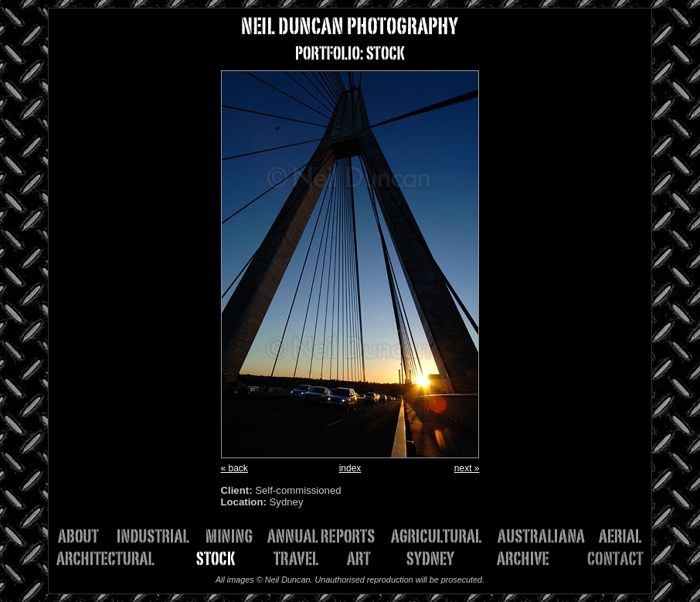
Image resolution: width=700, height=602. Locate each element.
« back (234, 468)
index (350, 468)
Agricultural (442, 536)
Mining (234, 536)
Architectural (114, 558)
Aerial (619, 536)
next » (467, 468)
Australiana (546, 536)
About (85, 536)
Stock (210, 558)
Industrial (158, 536)
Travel (298, 558)
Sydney (426, 558)
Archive (517, 558)
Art (364, 558)
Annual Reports (327, 536)
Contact (603, 558)
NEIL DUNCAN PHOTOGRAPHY (350, 26)
